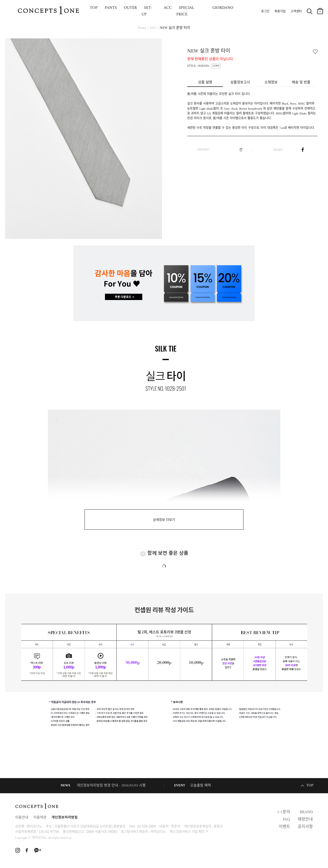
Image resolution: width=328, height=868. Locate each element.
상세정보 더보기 (164, 520)
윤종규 (218, 826)
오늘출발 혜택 (201, 786)
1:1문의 (284, 812)
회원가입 (280, 12)
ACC (153, 28)
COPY (216, 66)
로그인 (265, 12)
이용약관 (40, 818)
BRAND (306, 812)
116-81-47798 (49, 831)
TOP (310, 786)
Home (142, 28)
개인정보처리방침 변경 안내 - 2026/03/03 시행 (111, 786)
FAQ (286, 820)
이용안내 (22, 818)
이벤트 (284, 827)
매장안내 (305, 820)
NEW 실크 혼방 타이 (175, 28)
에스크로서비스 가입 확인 (187, 831)
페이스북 (303, 150)
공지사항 (305, 827)
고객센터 (296, 12)
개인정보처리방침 (65, 818)
